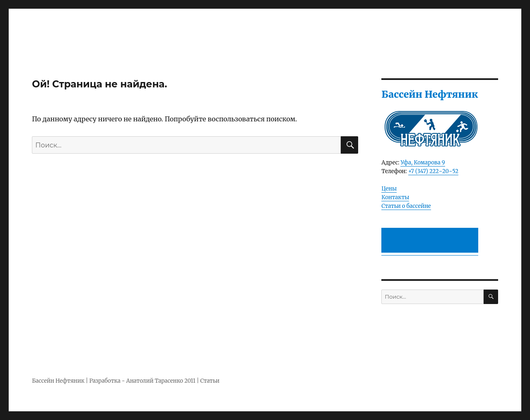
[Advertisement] (431, 241)
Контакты (395, 197)
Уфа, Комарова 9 (423, 163)
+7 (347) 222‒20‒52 (433, 171)
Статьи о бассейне (406, 206)
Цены (389, 189)
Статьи (210, 381)
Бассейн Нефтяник (58, 381)
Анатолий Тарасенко (155, 381)
